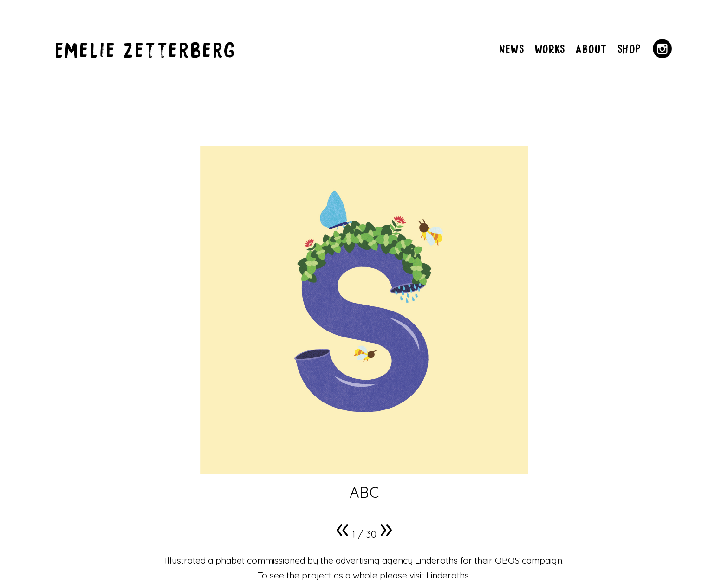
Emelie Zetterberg (146, 49)
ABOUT (591, 49)
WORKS (550, 49)
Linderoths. (448, 575)
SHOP (629, 49)
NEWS (512, 49)
